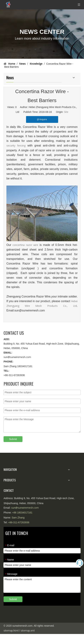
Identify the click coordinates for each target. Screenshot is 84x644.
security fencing (16, 146)
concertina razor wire (25, 245)
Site (66, 112)
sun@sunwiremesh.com (17, 357)
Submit (13, 439)
